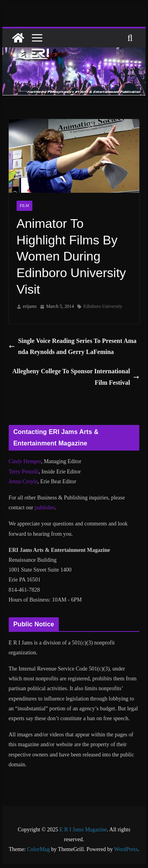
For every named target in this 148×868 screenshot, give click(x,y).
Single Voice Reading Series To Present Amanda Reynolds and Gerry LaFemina (73, 346)
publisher (45, 508)
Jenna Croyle (23, 481)
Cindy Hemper (25, 461)
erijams (30, 306)
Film (24, 206)
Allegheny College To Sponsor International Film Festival (76, 377)
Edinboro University (103, 306)
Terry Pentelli (24, 472)
